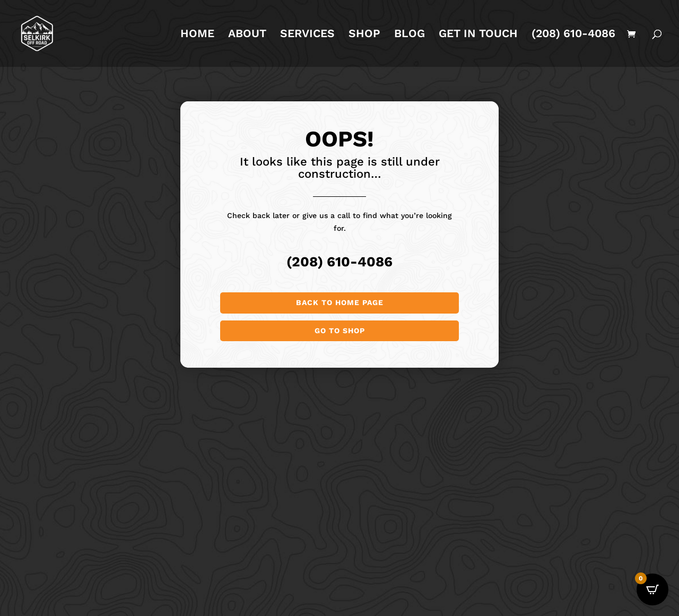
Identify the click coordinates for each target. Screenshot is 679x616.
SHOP (364, 35)
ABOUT (247, 35)
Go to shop (340, 331)
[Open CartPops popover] (652, 589)
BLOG (410, 35)
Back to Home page (340, 302)
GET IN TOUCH (478, 35)
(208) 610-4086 (573, 35)
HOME (197, 35)
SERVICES (307, 35)
